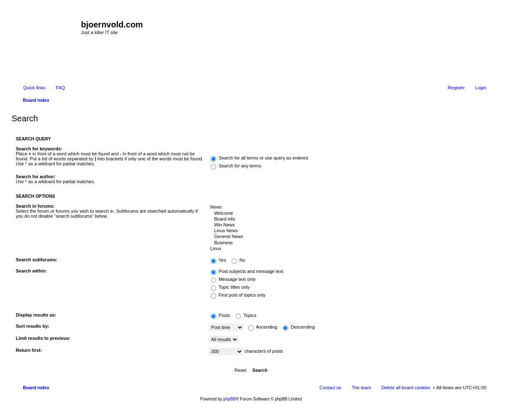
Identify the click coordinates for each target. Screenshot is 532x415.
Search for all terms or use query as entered (259, 158)
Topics (246, 315)
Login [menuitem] (481, 88)
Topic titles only (230, 287)
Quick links (34, 88)
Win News (347, 225)
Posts (220, 315)
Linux (347, 249)
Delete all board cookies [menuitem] (406, 388)
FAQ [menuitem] (60, 88)
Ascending (263, 327)
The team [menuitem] (361, 388)
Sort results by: (33, 326)
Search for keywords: (39, 149)
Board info (347, 219)
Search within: (31, 271)
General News (347, 237)
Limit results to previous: (43, 338)
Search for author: (36, 177)
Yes (218, 260)
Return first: (29, 350)
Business (347, 243)
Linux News (347, 231)
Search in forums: (35, 206)
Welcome (347, 214)
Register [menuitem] (456, 88)
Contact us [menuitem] (331, 388)
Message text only (233, 279)
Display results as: (36, 315)
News (347, 207)
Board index (36, 388)
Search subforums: (37, 260)
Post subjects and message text (247, 271)
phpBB (229, 399)
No (238, 260)
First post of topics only (238, 295)
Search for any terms (236, 166)
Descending (299, 327)
